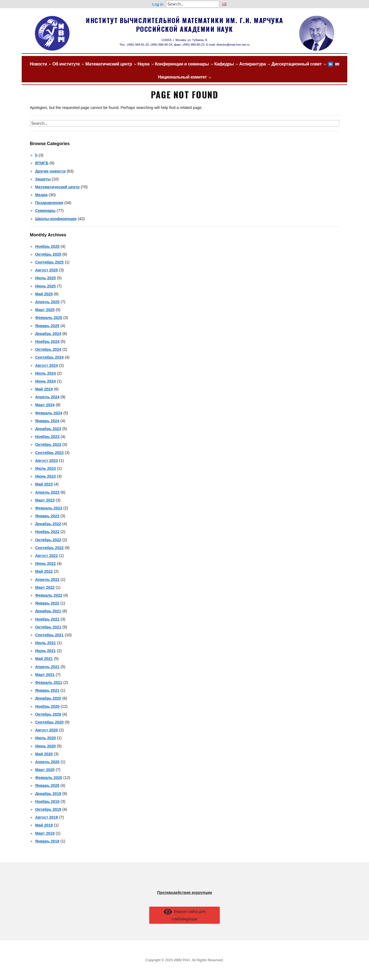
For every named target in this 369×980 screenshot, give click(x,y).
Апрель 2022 (47, 580)
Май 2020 (44, 754)
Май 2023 (44, 484)
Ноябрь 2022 (47, 532)
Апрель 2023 (47, 492)
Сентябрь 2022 (49, 548)
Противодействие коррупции (184, 893)
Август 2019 (46, 817)
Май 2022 (44, 571)
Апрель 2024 (47, 397)
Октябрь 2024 (48, 349)
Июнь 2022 (45, 563)
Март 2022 (45, 587)
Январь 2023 (47, 516)
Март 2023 (45, 500)
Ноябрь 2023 (47, 437)
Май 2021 (44, 659)
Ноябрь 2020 (47, 706)
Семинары (45, 211)
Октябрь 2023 (48, 444)
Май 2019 (44, 825)
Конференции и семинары (182, 64)
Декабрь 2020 (48, 698)
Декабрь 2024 (48, 334)
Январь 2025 (47, 326)
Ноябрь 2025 (47, 246)
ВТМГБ (42, 163)
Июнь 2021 (45, 651)
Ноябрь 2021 (47, 619)
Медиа (41, 195)
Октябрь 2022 (48, 540)
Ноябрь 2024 (47, 342)
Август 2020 (46, 730)
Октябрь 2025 (48, 254)
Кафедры (224, 64)
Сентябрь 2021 (49, 635)
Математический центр (109, 64)
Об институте (66, 64)
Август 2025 (46, 270)
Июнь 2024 (45, 381)
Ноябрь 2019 (47, 801)
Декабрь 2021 (48, 611)
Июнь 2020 (45, 746)
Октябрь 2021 (48, 627)
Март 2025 (45, 310)
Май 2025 (44, 294)
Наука (144, 64)
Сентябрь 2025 (49, 262)
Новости (38, 64)
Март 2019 (45, 833)
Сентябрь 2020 (49, 722)
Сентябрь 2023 (49, 453)
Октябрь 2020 (48, 714)
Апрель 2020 (47, 762)
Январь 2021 (47, 690)
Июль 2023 (45, 468)
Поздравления (49, 203)
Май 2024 (44, 389)
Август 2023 (46, 461)
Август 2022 (46, 556)
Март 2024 (45, 405)
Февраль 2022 (49, 595)
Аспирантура (253, 64)
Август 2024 (46, 365)
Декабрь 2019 (48, 794)
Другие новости (50, 171)
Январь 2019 (47, 841)
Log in (158, 4)
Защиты (43, 179)
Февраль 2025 (49, 318)
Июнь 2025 (45, 286)
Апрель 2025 (47, 302)
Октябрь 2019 (48, 809)
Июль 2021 (45, 643)
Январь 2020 (47, 785)
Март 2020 (45, 770)
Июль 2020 (45, 738)
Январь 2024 (47, 421)
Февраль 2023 (49, 508)
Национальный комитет (182, 77)
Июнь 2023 (45, 476)
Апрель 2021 (47, 667)
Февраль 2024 (49, 413)
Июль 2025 (45, 278)
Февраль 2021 (49, 682)
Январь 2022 (47, 603)
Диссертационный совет (296, 64)
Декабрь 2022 (48, 524)
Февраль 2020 (49, 778)
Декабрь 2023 (48, 429)
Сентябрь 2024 (49, 357)
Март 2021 (45, 675)
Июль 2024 (45, 373)
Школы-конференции (56, 219)
